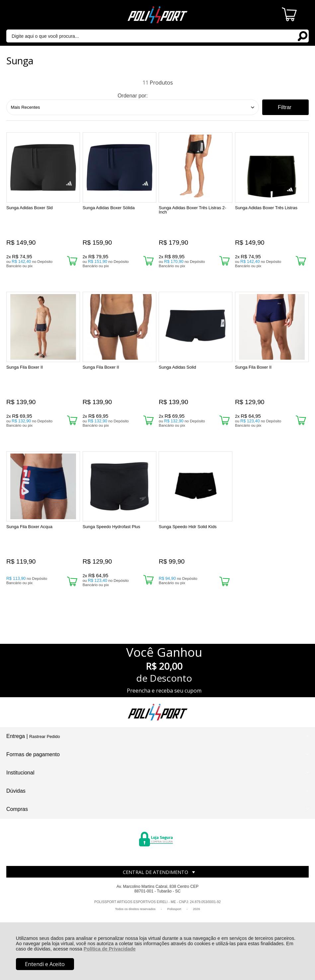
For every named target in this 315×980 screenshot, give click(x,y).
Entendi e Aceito (45, 964)
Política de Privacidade (110, 949)
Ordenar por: (133, 96)
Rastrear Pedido (44, 736)
